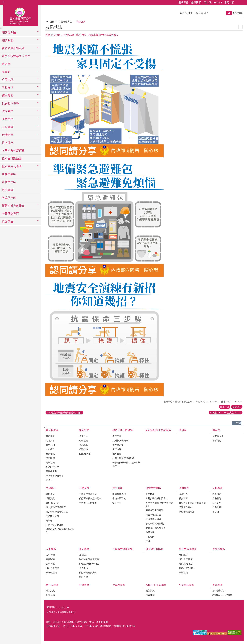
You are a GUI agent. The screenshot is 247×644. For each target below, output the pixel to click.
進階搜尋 (238, 13)
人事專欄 (50, 555)
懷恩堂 (6, 64)
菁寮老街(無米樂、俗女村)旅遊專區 (126, 464)
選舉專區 (8, 190)
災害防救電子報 (153, 515)
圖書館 (216, 430)
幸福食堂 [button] (8, 88)
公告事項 (83, 568)
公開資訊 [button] (8, 80)
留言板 (216, 512)
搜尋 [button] (229, 13)
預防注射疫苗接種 (156, 585)
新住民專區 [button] (9, 182)
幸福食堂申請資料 (88, 494)
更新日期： (52, 607)
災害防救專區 (65, 22)
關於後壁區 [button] (9, 32)
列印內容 (241, 27)
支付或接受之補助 (55, 525)
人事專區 (51, 549)
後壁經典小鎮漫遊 (123, 430)
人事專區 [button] (8, 127)
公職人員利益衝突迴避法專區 (193, 503)
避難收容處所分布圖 (156, 528)
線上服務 (8, 143)
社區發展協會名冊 (55, 476)
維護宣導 (183, 494)
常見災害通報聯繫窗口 (157, 498)
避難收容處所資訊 (155, 510)
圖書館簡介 (218, 436)
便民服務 (118, 488)
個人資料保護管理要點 (57, 512)
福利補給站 (51, 572)
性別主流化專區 (188, 549)
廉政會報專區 (186, 507)
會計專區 (84, 549)
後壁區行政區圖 (12, 158)
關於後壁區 (52, 430)
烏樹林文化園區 (120, 440)
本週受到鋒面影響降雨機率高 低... (65, 413)
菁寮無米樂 (118, 445)
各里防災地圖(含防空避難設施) (159, 504)
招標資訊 (50, 498)
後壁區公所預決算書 (89, 559)
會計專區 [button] (8, 135)
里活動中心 (85, 454)
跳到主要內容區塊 (2, 2)
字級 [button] (243, 3)
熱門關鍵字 (186, 13)
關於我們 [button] (8, 40)
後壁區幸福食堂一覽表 (90, 498)
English (218, 3)
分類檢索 (196, 2)
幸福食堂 (84, 488)
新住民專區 (52, 585)
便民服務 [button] (8, 95)
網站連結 (183, 572)
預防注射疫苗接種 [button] (13, 206)
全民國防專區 (10, 214)
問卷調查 (217, 507)
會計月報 (83, 577)
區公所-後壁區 (20, 15)
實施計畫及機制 (187, 568)
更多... (49, 480)
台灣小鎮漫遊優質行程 (123, 458)
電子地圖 (50, 463)
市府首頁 (229, 2)
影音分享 (217, 503)
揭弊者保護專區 (187, 512)
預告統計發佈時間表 (89, 564)
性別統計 (183, 555)
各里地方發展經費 (13, 151)
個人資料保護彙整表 (56, 507)
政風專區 (184, 488)
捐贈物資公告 (52, 516)
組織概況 (83, 440)
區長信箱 (217, 494)
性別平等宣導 (186, 559)
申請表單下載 (119, 498)
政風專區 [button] (8, 111)
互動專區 (217, 488)
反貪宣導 (183, 498)
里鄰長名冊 (51, 471)
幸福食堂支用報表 (88, 503)
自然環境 (50, 436)
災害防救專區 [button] (10, 103)
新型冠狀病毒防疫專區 (16, 56)
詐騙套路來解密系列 (222, 595)
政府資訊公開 (52, 503)
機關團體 (50, 458)
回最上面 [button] (237, 407)
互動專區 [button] (8, 119)
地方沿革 (50, 440)
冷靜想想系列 (219, 591)
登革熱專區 (9, 198)
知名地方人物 (52, 467)
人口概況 (50, 449)
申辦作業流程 (119, 494)
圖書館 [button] (6, 72)
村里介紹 (50, 445)
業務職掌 (83, 445)
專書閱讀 (50, 559)
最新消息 (217, 440)
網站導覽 (183, 2)
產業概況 (50, 454)
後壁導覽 (117, 436)
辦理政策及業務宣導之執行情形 (60, 531)
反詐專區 (217, 585)
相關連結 (50, 595)
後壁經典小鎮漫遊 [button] (13, 48)
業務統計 (83, 555)
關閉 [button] (238, 423)
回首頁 (207, 2)
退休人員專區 (52, 568)
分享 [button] (238, 3)
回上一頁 (225, 407)
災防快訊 (81, 22)
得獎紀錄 (83, 449)
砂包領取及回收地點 (156, 523)
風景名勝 (117, 449)
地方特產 (117, 454)
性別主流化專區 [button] (12, 166)
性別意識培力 (186, 564)
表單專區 (50, 564)
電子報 (49, 520)
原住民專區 (9, 174)
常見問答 (117, 503)
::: (3, 2)
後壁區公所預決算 (88, 572)
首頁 (52, 22)
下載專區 (150, 537)
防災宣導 (150, 532)
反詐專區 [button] (8, 221)
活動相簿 (217, 498)
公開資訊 (51, 488)
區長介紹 (83, 436)
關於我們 (84, 430)
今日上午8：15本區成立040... (225, 413)
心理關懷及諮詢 (153, 519)
